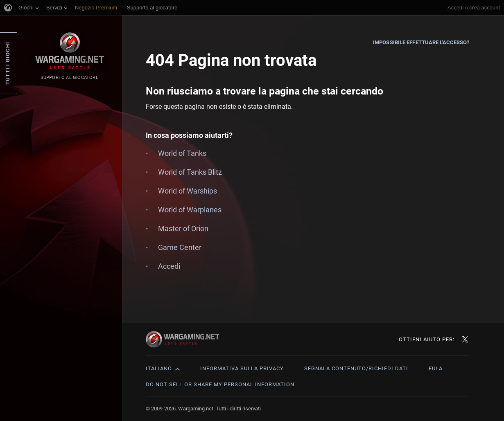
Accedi (455, 8)
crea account (485, 8)
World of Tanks (182, 153)
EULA (436, 368)
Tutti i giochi (8, 63)
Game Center (180, 247)
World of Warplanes (190, 210)
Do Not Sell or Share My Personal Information (220, 384)
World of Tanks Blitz (190, 172)
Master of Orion (183, 229)
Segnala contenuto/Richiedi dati (356, 368)
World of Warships (188, 191)
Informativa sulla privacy (242, 368)
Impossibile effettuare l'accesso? (421, 42)
